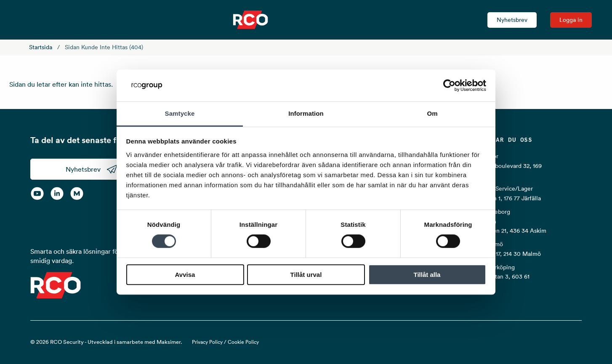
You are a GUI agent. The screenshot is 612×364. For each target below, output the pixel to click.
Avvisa (185, 275)
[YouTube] (37, 193)
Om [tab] (432, 114)
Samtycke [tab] (180, 114)
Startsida (41, 47)
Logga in (571, 20)
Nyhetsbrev (512, 20)
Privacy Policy (207, 342)
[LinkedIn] (57, 193)
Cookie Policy (243, 342)
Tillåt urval (306, 275)
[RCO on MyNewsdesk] (77, 193)
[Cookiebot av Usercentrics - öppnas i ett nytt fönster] (449, 85)
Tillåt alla (427, 275)
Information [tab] (306, 114)
